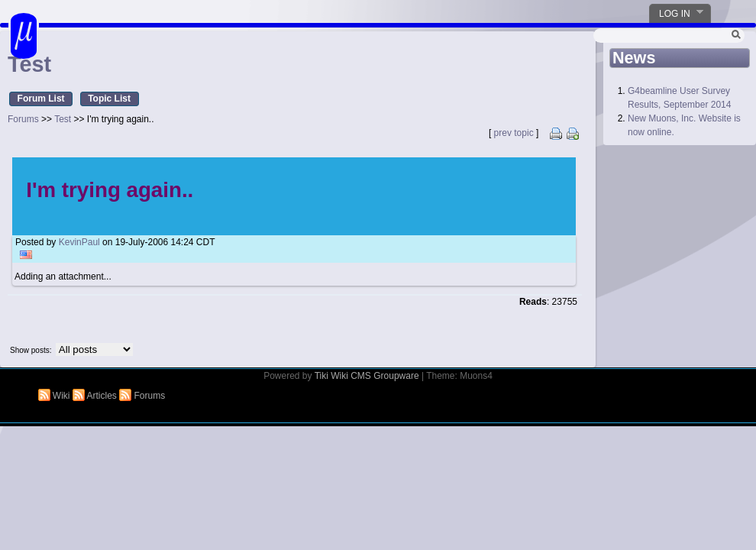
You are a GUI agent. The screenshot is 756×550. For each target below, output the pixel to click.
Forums (23, 119)
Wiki (55, 396)
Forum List (41, 99)
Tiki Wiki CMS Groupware (367, 376)
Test (63, 119)
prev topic (514, 133)
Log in (677, 13)
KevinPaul (79, 242)
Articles (96, 396)
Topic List (109, 99)
